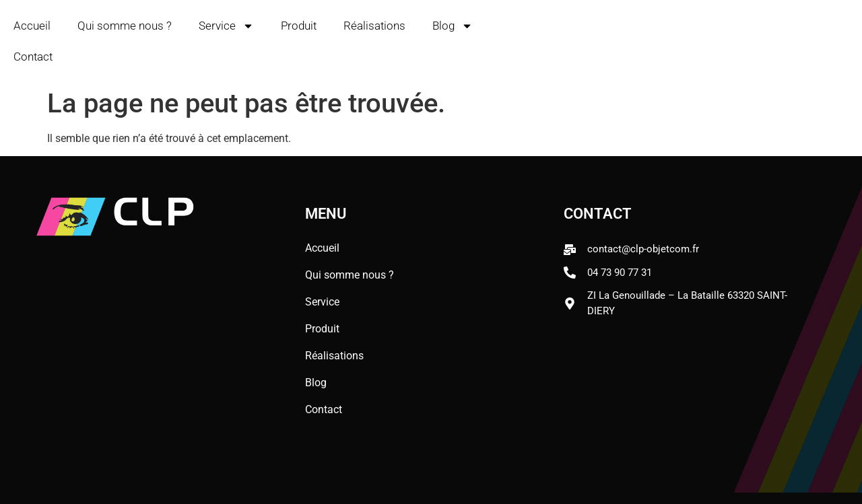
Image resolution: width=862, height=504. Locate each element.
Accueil (32, 26)
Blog (453, 26)
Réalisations (374, 26)
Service (226, 26)
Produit (299, 26)
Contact (33, 57)
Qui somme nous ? (125, 26)
